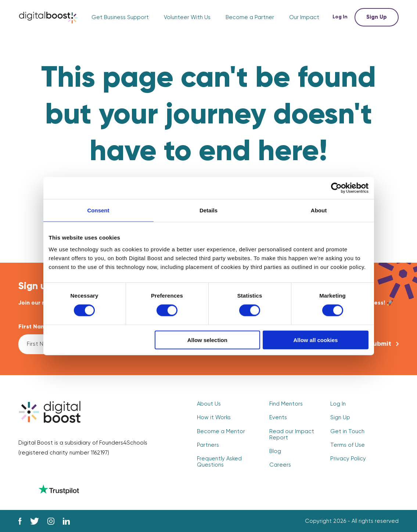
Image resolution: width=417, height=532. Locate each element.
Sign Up (377, 17)
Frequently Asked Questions (219, 462)
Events (278, 418)
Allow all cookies (316, 340)
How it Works (214, 418)
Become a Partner (250, 17)
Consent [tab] (98, 210)
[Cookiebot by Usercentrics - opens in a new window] (336, 188)
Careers (280, 465)
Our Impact (304, 17)
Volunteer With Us (187, 17)
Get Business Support (120, 17)
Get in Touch (347, 432)
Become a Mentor (221, 432)
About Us (209, 404)
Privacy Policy (348, 459)
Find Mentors (286, 404)
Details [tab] (208, 210)
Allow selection (207, 340)
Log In (341, 17)
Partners (208, 445)
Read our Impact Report (292, 435)
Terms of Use (348, 445)
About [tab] (319, 210)
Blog (275, 451)
